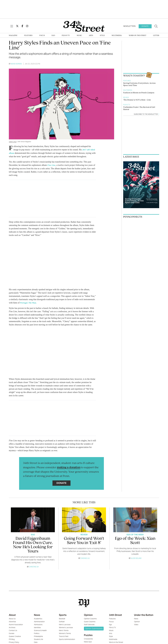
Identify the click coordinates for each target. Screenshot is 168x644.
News (37, 615)
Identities (37, 627)
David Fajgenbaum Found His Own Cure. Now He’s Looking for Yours (33, 545)
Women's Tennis (65, 633)
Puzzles (88, 635)
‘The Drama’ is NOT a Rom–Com (137, 100)
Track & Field (64, 636)
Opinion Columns (90, 618)
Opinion (88, 615)
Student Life (38, 639)
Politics (37, 633)
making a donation (69, 467)
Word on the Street (138, 36)
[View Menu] (12, 26)
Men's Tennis (64, 630)
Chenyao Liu (85, 558)
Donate (145, 26)
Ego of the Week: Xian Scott (135, 540)
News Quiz (88, 641)
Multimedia (117, 36)
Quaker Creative (15, 636)
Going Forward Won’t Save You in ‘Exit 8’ (84, 540)
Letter (156, 36)
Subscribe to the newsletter (146, 114)
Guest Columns (90, 621)
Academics (38, 618)
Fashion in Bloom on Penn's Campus (139, 93)
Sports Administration (67, 639)
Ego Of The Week (135, 534)
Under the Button (144, 615)
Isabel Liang (13, 142)
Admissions (38, 624)
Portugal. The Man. (29, 302)
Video (136, 624)
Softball (62, 621)
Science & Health (40, 630)
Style (102, 36)
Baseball (62, 618)
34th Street (115, 615)
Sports (63, 615)
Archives (12, 627)
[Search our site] (156, 26)
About (12, 615)
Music (79, 36)
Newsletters (129, 26)
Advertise (12, 621)
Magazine (13, 36)
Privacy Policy (14, 642)
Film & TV (66, 36)
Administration (39, 621)
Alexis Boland (136, 558)
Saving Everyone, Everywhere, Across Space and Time (139, 84)
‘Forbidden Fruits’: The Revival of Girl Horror (139, 108)
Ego (53, 36)
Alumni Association (16, 624)
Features (28, 36)
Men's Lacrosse (65, 624)
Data (36, 642)
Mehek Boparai (16, 64)
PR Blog (12, 639)
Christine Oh (34, 566)
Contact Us (13, 630)
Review (126, 97)
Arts (91, 36)
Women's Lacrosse (66, 627)
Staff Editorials (89, 624)
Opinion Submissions (94, 628)
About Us (12, 618)
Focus (42, 36)
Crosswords (88, 638)
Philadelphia (38, 636)
